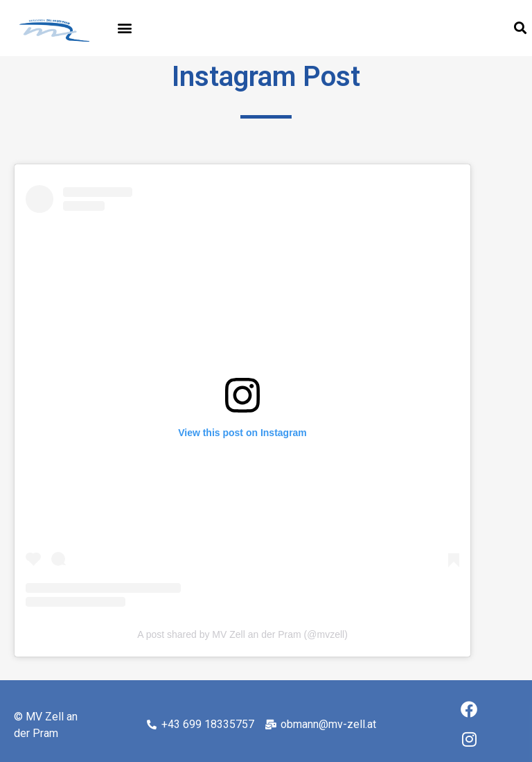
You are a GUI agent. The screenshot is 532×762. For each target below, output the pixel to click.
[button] (125, 28)
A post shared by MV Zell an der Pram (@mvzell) (242, 634)
